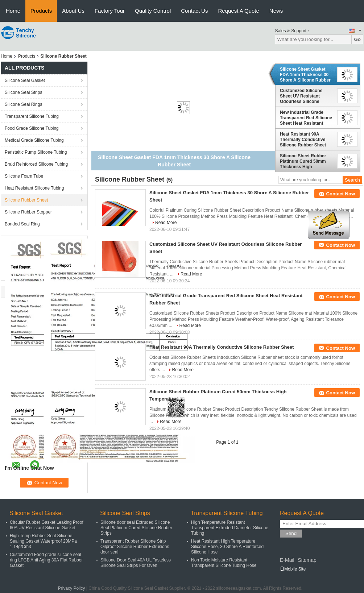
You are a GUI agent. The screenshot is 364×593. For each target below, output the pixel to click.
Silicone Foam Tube (24, 176)
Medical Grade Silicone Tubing (34, 140)
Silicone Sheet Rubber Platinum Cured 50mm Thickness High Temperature (303, 161)
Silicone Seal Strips (23, 92)
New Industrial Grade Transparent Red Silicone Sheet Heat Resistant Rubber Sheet (306, 118)
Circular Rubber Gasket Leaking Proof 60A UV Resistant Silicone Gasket (47, 525)
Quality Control (153, 11)
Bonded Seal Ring (22, 224)
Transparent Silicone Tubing (32, 116)
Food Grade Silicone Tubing (32, 128)
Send (291, 533)
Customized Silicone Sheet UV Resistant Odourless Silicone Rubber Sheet (301, 96)
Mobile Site (293, 569)
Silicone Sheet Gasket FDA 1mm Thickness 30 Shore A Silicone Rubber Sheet (305, 75)
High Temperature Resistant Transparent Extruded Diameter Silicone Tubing (230, 528)
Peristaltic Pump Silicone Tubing (36, 152)
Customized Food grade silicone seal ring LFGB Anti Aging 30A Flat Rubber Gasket (46, 560)
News (276, 11)
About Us (73, 11)
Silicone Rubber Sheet (26, 200)
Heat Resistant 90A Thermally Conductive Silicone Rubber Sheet (303, 140)
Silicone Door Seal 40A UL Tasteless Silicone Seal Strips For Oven (136, 563)
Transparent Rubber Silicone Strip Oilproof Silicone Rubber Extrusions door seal (135, 547)
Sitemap (307, 560)
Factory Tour (110, 11)
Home (13, 11)
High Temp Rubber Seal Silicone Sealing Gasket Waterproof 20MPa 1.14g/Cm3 (43, 541)
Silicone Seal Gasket (25, 80)
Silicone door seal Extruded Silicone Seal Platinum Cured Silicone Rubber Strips (136, 528)
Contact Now (341, 194)
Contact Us (194, 11)
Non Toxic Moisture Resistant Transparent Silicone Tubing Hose (224, 563)
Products (41, 11)
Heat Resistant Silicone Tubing (34, 188)
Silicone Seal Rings (23, 104)
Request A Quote (238, 11)
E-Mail (287, 560)
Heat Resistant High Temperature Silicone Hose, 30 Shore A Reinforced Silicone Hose (227, 547)
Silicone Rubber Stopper (28, 212)
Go (357, 39)
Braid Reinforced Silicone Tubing (36, 164)
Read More (166, 223)
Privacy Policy (72, 588)
